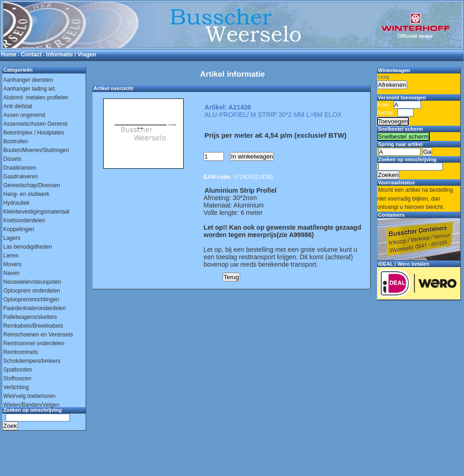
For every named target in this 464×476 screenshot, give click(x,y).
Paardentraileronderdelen (34, 308)
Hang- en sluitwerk (26, 194)
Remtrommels (21, 352)
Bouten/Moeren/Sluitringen (36, 150)
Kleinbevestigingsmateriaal (36, 212)
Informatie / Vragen (71, 55)
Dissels (12, 159)
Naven (11, 273)
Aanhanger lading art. (30, 89)
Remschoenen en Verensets (38, 335)
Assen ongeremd (24, 115)
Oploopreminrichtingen (31, 299)
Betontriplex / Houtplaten (34, 133)
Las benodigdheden (28, 247)
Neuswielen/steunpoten (32, 282)
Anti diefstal (18, 106)
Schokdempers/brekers (32, 361)
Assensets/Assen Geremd (35, 124)
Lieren (11, 256)
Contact (31, 55)
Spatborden (18, 370)
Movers (12, 264)
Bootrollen (16, 141)
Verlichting (16, 387)
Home (9, 55)
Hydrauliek (16, 203)
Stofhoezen (17, 378)
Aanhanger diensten (28, 80)
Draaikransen (20, 168)
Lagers (12, 238)
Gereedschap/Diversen (32, 185)
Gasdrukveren (21, 177)
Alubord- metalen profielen (36, 98)
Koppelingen (19, 229)
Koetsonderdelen (24, 220)
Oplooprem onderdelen (32, 291)
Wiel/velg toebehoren (29, 396)
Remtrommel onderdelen (34, 343)
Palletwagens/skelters (30, 317)
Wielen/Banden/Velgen (31, 405)
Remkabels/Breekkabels (33, 326)
